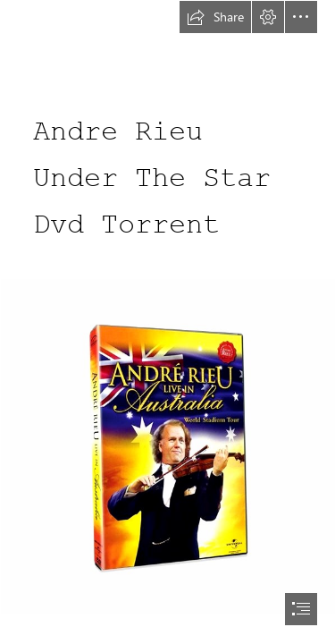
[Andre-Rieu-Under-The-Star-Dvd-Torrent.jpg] (167, 446)
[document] (167, 322)
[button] (215, 17)
